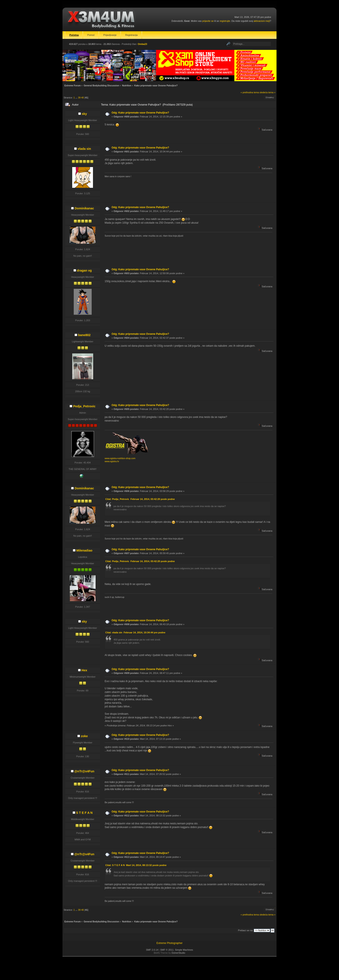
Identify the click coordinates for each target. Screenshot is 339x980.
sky (84, 114)
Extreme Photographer (170, 943)
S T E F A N (84, 813)
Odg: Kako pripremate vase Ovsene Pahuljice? (140, 113)
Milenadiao (84, 550)
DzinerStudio (178, 953)
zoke (84, 736)
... (77, 98)
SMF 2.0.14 (152, 950)
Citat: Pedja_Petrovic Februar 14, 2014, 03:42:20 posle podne (140, 499)
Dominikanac (84, 208)
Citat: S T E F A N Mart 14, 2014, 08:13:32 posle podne (136, 865)
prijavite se (208, 21)
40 (83, 98)
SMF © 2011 (167, 950)
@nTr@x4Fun (84, 771)
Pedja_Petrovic (84, 406)
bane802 (84, 335)
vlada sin (84, 149)
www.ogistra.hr (112, 461)
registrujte (225, 21)
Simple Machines (184, 950)
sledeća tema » (268, 92)
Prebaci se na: (246, 930)
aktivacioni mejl (262, 21)
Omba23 (142, 44)
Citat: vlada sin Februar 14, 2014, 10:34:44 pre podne (135, 632)
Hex (84, 670)
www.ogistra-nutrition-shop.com (120, 458)
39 (79, 98)
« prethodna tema (250, 92)
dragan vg (84, 270)
